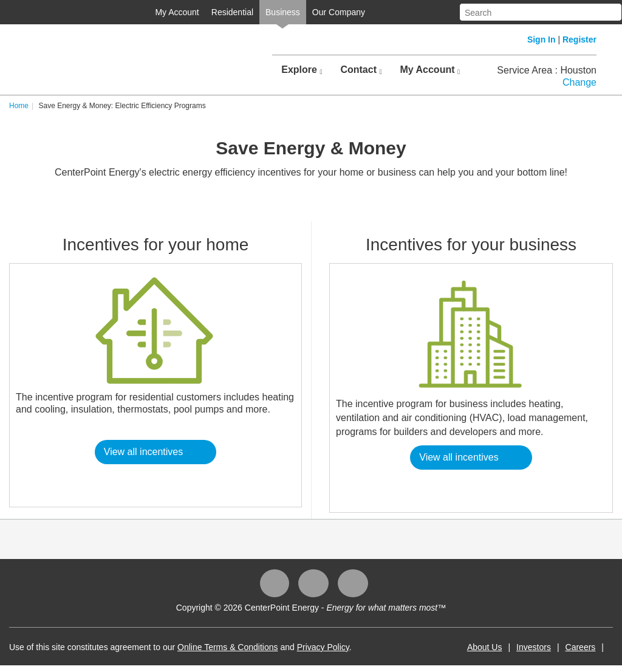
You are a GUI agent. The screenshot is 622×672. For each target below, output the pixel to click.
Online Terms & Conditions (227, 647)
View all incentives (143, 452)
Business (283, 12)
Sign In (542, 39)
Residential (232, 12)
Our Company (339, 12)
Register (579, 39)
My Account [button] (430, 70)
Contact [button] (361, 70)
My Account (177, 12)
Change (579, 82)
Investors (534, 647)
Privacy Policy (323, 647)
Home (19, 106)
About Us (485, 647)
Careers (581, 647)
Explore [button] (302, 70)
